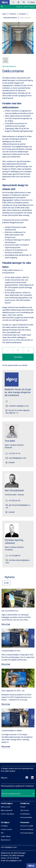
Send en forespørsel (29, 7)
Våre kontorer (25, 810)
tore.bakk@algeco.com (18, 458)
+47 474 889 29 (14, 556)
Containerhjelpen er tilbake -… (13, 731)
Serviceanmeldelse (26, 817)
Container (22, 14)
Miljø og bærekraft (7, 810)
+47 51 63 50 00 (13, 858)
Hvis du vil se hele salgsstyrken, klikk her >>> (18, 412)
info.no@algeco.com (9, 847)
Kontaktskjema (25, 814)
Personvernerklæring (27, 829)
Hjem (4, 14)
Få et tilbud (18, 357)
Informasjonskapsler (27, 833)
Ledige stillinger (6, 836)
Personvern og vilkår (27, 826)
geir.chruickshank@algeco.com (18, 506)
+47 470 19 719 (14, 453)
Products (13, 14)
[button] (5, 60)
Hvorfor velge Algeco (8, 814)
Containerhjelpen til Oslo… (11, 651)
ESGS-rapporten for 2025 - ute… (14, 691)
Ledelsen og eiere (7, 829)
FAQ (2, 833)
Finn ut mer (6, 624)
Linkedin (12, 462)
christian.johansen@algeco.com (18, 561)
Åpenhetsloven (6, 840)
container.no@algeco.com (19, 406)
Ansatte (23, 807)
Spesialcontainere (10, 18)
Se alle (6, 583)
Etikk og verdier (6, 807)
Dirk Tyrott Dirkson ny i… (11, 611)
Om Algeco (4, 826)
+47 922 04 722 (14, 501)
